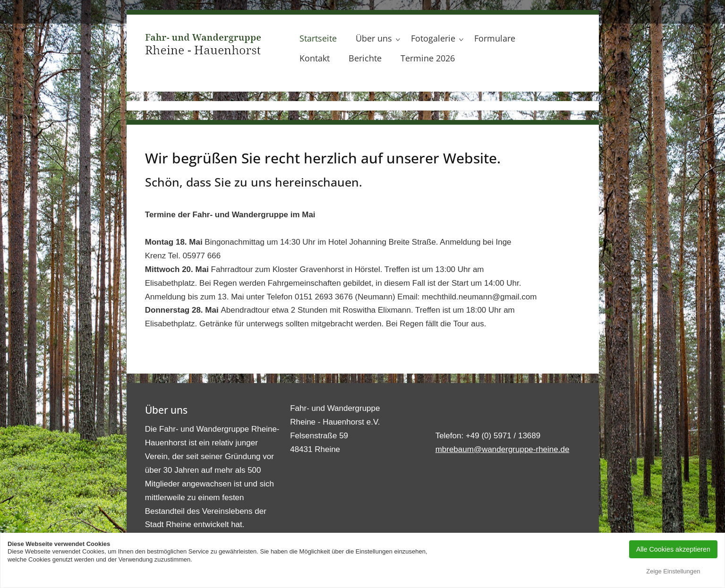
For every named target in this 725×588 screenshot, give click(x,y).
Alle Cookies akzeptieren (673, 549)
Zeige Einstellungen (673, 571)
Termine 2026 (428, 58)
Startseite (318, 38)
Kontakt (315, 58)
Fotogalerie (433, 38)
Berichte (365, 58)
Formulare (495, 38)
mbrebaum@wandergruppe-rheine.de (503, 449)
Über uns (374, 38)
